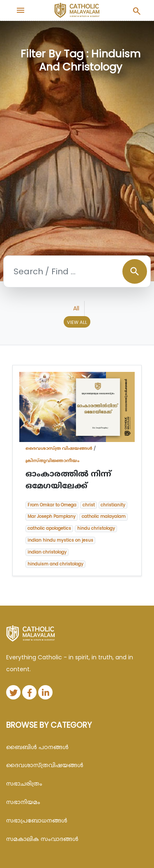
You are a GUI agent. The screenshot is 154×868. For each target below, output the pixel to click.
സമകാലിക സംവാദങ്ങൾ (42, 839)
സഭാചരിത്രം (24, 784)
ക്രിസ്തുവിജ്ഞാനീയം (53, 460)
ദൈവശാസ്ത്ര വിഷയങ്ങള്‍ (59, 448)
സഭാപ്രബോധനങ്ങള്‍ (37, 820)
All (76, 308)
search (135, 271)
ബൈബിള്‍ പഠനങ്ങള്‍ (37, 747)
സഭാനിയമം (23, 802)
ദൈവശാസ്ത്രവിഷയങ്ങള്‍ (45, 765)
